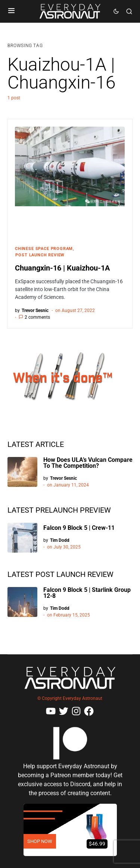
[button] (11, 11)
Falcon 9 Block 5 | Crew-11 (79, 528)
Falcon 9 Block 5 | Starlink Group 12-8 (87, 593)
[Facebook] (89, 711)
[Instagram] (76, 711)
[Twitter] (63, 711)
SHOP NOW (40, 841)
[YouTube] (51, 711)
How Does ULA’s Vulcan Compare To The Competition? (88, 463)
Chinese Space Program (44, 249)
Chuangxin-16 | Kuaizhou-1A (62, 268)
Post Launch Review (40, 255)
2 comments (37, 317)
